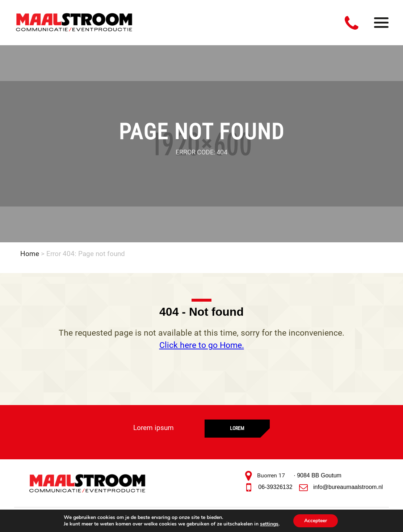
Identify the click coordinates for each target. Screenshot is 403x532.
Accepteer (316, 521)
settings (269, 524)
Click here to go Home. (202, 345)
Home (30, 254)
